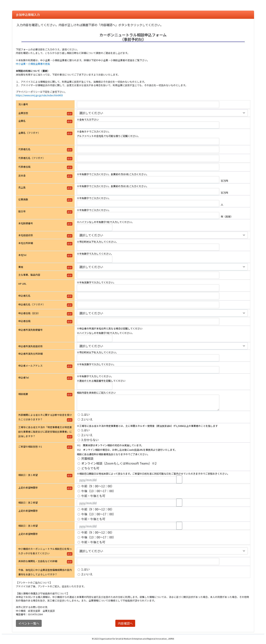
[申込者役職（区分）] (162, 313)
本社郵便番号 (26, 223)
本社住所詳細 (26, 243)
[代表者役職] (148, 167)
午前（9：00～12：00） (98, 486)
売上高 (22, 187)
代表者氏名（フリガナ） (32, 158)
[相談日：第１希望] (127, 480)
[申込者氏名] (148, 296)
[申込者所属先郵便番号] (95, 338)
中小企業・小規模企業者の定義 (33, 64)
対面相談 (87, 458)
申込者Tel (24, 378)
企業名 (22, 121)
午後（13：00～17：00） (99, 491)
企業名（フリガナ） (29, 133)
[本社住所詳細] (148, 247)
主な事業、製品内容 (29, 275)
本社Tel (22, 255)
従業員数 (23, 199)
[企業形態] (162, 113)
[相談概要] (148, 403)
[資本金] (148, 180)
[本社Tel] (95, 259)
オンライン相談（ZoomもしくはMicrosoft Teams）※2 (119, 463)
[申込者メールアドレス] (148, 370)
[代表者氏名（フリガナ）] (148, 158)
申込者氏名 (24, 296)
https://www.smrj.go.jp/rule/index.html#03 (39, 95)
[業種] (162, 267)
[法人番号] (148, 104)
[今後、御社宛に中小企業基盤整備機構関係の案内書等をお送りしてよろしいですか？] (79, 570)
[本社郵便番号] (95, 227)
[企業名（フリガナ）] (148, 141)
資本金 (22, 175)
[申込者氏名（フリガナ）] (148, 305)
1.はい (86, 414)
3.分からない (90, 440)
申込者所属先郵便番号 (30, 330)
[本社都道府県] (162, 235)
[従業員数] (148, 204)
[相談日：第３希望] (127, 526)
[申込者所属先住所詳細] (148, 358)
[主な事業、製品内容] (148, 275)
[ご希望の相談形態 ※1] (79, 459)
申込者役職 (24, 321)
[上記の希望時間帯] (79, 486)
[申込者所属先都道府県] (162, 346)
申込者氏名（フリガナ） (32, 304)
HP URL (22, 284)
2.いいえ (87, 419)
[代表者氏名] (148, 149)
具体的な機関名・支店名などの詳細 (38, 561)
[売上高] (148, 192)
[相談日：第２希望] (127, 503)
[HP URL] (148, 288)
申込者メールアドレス (30, 366)
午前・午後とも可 (93, 496)
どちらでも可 (90, 468)
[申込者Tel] (95, 386)
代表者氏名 (24, 149)
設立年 (22, 211)
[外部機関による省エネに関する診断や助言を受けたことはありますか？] (79, 415)
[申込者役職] (148, 321)
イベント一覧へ (29, 623)
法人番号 (23, 104)
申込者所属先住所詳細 (30, 354)
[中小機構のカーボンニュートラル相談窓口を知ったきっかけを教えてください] (162, 551)
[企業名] (148, 125)
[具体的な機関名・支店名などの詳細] (148, 562)
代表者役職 (24, 167)
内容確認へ (125, 623)
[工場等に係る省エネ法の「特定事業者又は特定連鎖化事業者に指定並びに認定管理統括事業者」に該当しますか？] (79, 430)
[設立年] (148, 215)
